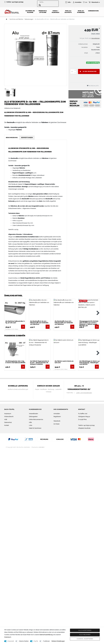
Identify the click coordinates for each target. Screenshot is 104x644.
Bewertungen (27, 138)
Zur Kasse (56, 424)
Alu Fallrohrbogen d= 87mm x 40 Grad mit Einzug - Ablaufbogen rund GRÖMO (89, 363)
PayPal (36, 641)
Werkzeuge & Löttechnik (43, 12)
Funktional (46, 641)
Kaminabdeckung (93, 11)
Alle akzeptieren (85, 630)
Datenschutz (8, 422)
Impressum (8, 414)
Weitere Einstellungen (58, 641)
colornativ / (42, 447)
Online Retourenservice (36, 419)
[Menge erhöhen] (75, 70)
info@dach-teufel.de (84, 428)
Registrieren (57, 417)
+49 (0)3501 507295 (17, 2)
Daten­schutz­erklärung (46, 635)
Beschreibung (12, 138)
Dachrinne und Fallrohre (30, 12)
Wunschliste (93, 86)
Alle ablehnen (85, 635)
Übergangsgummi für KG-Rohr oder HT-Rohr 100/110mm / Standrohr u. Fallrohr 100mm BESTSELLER (89, 323)
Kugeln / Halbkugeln (55, 12)
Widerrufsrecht (9, 417)
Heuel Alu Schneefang (81, 12)
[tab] (12, 138)
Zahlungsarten (33, 417)
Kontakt (7, 425)
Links (31, 425)
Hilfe (30, 422)
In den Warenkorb (88, 71)
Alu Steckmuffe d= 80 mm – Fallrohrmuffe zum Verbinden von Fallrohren (39, 323)
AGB (6, 419)
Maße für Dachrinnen (35, 428)
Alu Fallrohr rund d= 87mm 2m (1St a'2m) (64, 362)
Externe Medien (24, 641)
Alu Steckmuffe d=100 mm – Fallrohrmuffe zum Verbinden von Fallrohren (64, 323)
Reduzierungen (29, 19)
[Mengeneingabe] (72, 71)
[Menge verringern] (75, 73)
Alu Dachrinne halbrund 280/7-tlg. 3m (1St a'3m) (15, 322)
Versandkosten (95, 38)
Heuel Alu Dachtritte (68, 12)
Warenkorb (57, 421)
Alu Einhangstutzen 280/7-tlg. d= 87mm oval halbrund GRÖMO (15, 362)
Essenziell (11, 641)
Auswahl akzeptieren (85, 639)
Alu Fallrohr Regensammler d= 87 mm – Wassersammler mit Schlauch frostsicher (40, 363)
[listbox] (15, 310)
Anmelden (57, 414)
